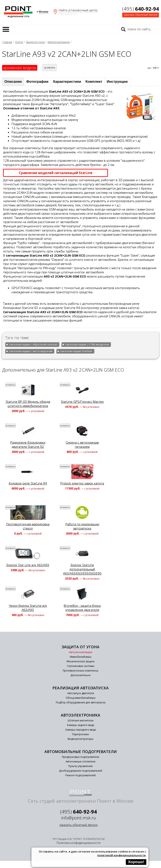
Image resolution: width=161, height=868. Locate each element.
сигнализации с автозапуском (31, 351)
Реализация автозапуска (80, 688)
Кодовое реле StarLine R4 (28, 483)
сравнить (50, 68)
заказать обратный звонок (141, 15)
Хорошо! (136, 862)
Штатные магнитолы (81, 720)
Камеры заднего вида (81, 725)
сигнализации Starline (76, 351)
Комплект (94, 82)
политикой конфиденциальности (121, 855)
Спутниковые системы (81, 666)
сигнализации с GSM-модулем (87, 345)
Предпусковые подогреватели (80, 757)
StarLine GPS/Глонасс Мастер (82, 402)
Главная (7, 42)
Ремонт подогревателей (80, 775)
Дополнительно (81, 675)
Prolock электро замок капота (82, 483)
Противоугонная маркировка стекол (28, 526)
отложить (10, 385)
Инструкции (117, 82)
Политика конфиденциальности (79, 843)
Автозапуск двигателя (81, 693)
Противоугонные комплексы (80, 671)
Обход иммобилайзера (80, 698)
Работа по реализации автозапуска (82, 526)
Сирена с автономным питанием (82, 444)
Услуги (19, 42)
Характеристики (67, 82)
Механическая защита (81, 661)
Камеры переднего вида (81, 730)
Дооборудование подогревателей (80, 771)
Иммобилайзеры (81, 657)
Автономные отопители (80, 761)
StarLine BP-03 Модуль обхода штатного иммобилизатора (28, 404)
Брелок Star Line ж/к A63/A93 (28, 565)
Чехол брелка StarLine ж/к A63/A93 (28, 608)
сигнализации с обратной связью (33, 345)
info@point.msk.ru (79, 818)
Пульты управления (80, 766)
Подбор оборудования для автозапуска (81, 702)
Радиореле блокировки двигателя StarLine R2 (28, 444)
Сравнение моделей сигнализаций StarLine (56, 173)
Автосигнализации (59, 42)
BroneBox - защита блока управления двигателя (82, 608)
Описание (13, 82)
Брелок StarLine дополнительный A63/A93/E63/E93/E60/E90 (82, 569)
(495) (141, 9)
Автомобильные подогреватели (81, 752)
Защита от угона (35, 42)
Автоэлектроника (80, 715)
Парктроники (80, 734)
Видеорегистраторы (80, 739)
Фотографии (37, 82)
